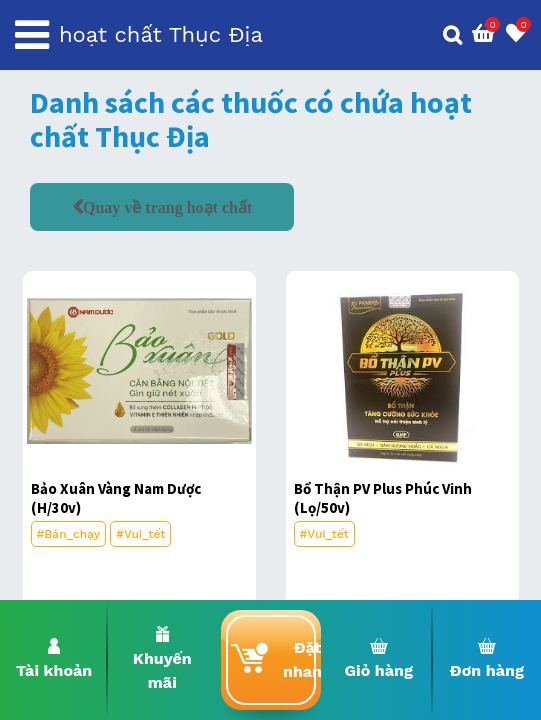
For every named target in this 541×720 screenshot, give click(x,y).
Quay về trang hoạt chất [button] (167, 207)
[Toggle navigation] (32, 35)
